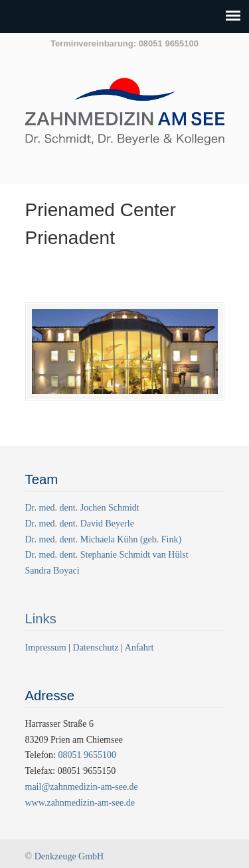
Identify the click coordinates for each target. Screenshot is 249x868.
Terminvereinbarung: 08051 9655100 (124, 43)
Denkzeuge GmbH (69, 856)
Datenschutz (96, 648)
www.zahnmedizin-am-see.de (80, 803)
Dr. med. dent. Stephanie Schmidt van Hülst (107, 555)
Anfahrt (139, 648)
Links (41, 619)
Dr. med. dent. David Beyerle (80, 524)
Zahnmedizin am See (125, 119)
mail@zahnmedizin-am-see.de (82, 787)
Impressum (47, 648)
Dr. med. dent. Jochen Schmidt (82, 508)
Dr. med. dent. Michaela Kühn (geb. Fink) (104, 539)
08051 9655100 (87, 755)
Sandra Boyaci (52, 571)
